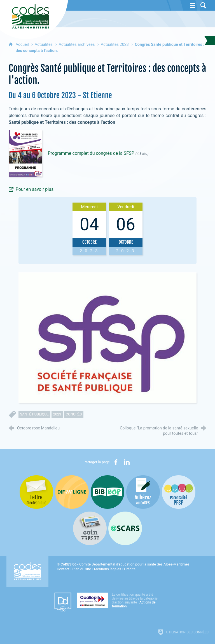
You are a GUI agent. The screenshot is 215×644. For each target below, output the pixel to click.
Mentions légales (108, 569)
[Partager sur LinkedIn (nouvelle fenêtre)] (127, 462)
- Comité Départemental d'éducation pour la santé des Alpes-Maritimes (125, 564)
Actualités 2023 (115, 45)
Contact (63, 569)
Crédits (130, 569)
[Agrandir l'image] (107, 338)
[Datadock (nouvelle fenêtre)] (63, 602)
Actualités (44, 45)
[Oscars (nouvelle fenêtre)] (125, 528)
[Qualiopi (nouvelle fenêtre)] (119, 600)
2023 (57, 414)
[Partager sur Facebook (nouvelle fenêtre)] (116, 462)
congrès (74, 414)
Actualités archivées (77, 45)
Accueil (23, 45)
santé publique (34, 414)
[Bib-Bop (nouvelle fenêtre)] (107, 492)
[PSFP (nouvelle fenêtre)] (179, 492)
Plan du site (82, 569)
